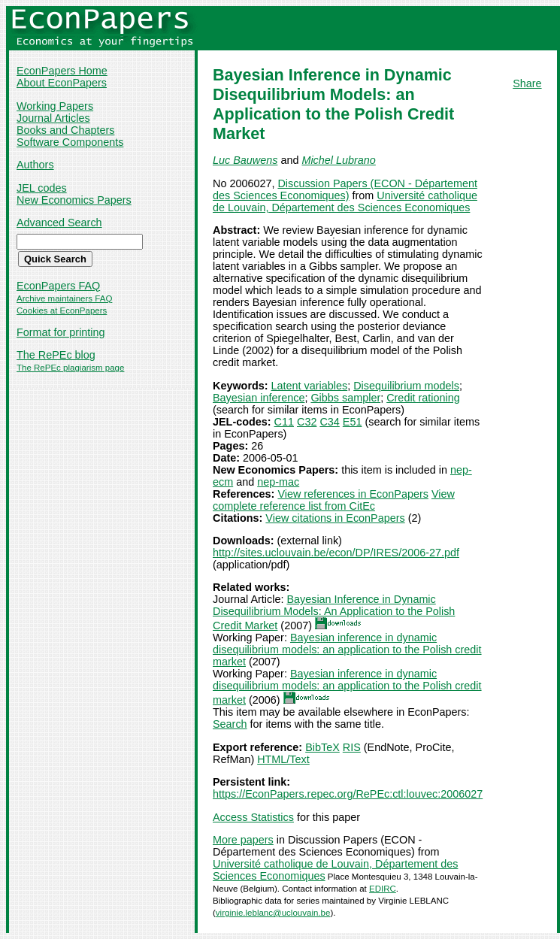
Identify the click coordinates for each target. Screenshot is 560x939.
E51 (353, 422)
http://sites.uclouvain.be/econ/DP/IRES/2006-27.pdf (336, 553)
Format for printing (61, 332)
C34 (329, 422)
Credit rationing (423, 398)
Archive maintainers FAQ (64, 298)
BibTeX (322, 747)
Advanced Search (59, 223)
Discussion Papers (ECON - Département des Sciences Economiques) (345, 189)
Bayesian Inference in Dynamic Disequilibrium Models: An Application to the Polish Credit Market (334, 612)
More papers (243, 840)
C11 (284, 422)
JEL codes (42, 188)
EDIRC (383, 889)
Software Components (70, 142)
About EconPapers (62, 83)
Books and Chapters (65, 130)
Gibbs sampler (345, 398)
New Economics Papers (74, 200)
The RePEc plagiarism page (70, 368)
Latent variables (310, 386)
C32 (307, 422)
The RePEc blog (56, 355)
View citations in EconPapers (335, 518)
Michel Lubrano (338, 160)
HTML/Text (283, 759)
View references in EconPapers (353, 494)
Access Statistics (253, 817)
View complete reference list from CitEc (334, 500)
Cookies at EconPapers (62, 310)
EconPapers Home (62, 71)
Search (230, 724)
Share (527, 83)
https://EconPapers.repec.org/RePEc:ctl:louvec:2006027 (348, 794)
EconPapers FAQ (58, 286)
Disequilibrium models (406, 386)
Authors (35, 165)
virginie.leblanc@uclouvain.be (273, 913)
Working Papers (55, 106)
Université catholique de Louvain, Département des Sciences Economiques (345, 201)
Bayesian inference (259, 398)
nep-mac (278, 482)
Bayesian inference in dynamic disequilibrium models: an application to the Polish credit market (347, 650)
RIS (352, 747)
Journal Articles (53, 118)
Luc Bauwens (245, 160)
